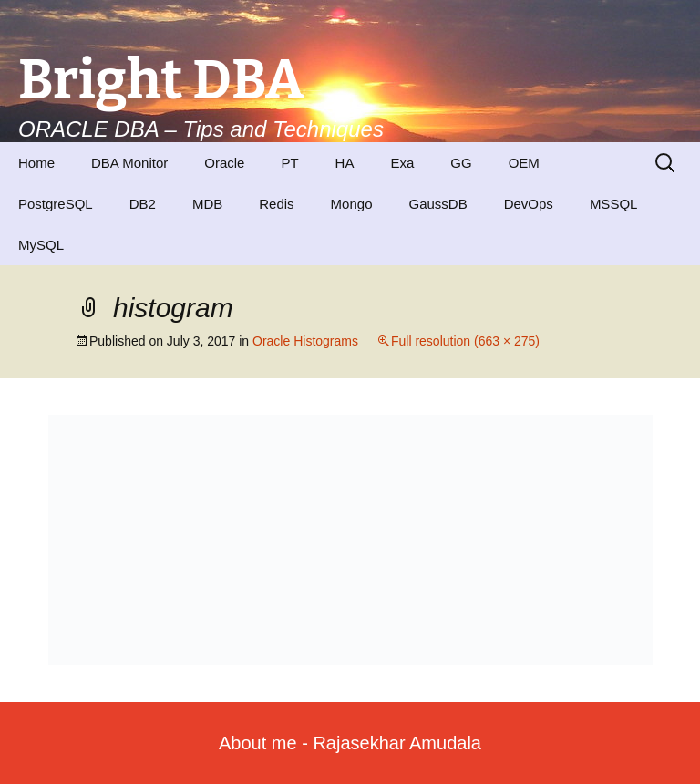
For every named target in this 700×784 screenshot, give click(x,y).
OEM (524, 163)
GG (461, 163)
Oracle (224, 163)
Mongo (352, 204)
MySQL (41, 245)
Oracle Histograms (305, 341)
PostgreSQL (56, 204)
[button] (350, 540)
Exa (402, 163)
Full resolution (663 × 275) (465, 341)
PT (289, 163)
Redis (276, 204)
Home (36, 163)
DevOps (529, 204)
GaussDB (437, 204)
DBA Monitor (129, 163)
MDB (207, 204)
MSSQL (614, 204)
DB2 (143, 204)
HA (345, 163)
